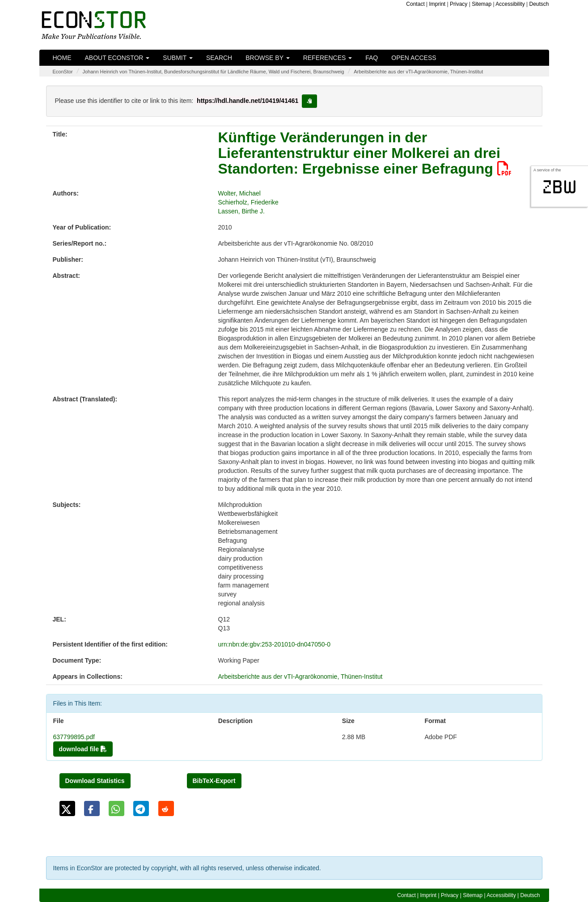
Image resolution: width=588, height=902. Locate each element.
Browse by (267, 58)
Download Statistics (95, 781)
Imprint (438, 4)
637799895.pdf (74, 737)
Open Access (414, 58)
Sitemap (482, 4)
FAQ (372, 58)
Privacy (459, 4)
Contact (415, 4)
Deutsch (539, 4)
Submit (178, 58)
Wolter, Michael (239, 193)
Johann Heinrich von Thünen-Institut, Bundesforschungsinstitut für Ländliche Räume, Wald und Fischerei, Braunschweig (213, 72)
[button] (67, 808)
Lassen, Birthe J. (241, 211)
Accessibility (510, 4)
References (328, 58)
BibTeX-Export (214, 781)
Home (62, 58)
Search (219, 58)
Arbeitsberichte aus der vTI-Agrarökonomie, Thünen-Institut (418, 72)
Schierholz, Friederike (248, 202)
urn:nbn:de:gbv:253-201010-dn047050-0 (274, 644)
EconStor (63, 72)
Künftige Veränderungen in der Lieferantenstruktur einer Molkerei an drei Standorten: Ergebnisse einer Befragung (365, 153)
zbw (560, 187)
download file (83, 749)
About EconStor (117, 58)
